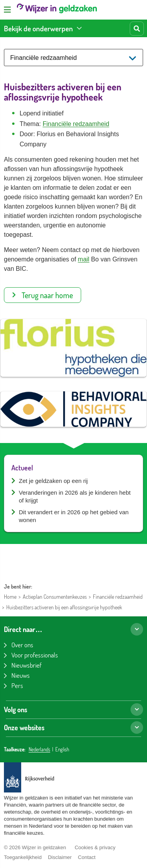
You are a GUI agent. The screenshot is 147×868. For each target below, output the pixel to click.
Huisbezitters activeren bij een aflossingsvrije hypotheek (64, 607)
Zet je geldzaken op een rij (53, 481)
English (62, 749)
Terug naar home (43, 295)
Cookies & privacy (95, 847)
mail (84, 259)
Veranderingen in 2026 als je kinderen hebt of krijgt (75, 496)
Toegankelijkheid (23, 857)
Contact (87, 857)
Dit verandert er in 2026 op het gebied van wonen (74, 516)
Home (10, 597)
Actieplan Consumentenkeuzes (55, 597)
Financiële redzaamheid (76, 124)
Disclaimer (60, 857)
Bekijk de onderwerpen (38, 28)
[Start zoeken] (137, 29)
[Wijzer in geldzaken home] (57, 10)
